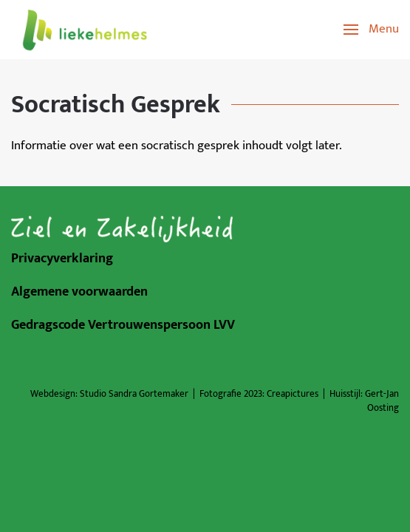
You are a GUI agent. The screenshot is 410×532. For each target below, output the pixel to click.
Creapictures (293, 394)
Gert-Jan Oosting (382, 401)
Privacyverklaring (62, 259)
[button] (371, 30)
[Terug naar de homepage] (85, 30)
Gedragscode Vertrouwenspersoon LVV (123, 325)
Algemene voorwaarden (79, 292)
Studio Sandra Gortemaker (134, 394)
